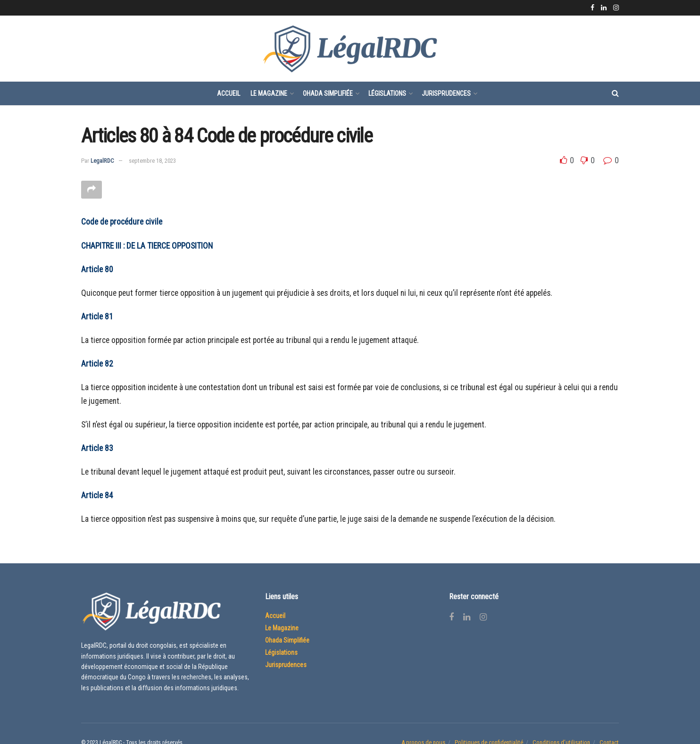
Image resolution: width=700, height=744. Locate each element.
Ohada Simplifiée (328, 93)
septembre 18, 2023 (152, 161)
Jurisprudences (446, 93)
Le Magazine (269, 93)
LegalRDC (102, 161)
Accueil (229, 93)
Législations (387, 93)
